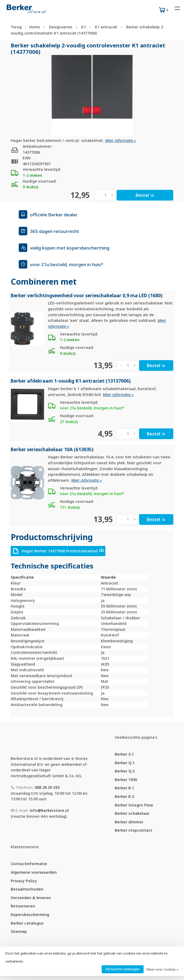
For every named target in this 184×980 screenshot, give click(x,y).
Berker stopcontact (134, 830)
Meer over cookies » (162, 969)
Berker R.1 (124, 788)
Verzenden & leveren (31, 898)
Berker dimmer (129, 822)
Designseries (61, 27)
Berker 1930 (126, 780)
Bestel (145, 195)
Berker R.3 (124, 796)
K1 (84, 27)
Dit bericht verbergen (123, 969)
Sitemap (19, 931)
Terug (16, 27)
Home (34, 27)
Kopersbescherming (30, 915)
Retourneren (23, 906)
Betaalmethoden (27, 889)
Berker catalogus (27, 923)
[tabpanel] (92, 96)
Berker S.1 (124, 754)
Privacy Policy (24, 881)
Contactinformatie (29, 864)
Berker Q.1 (125, 763)
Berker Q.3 (125, 771)
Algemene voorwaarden (34, 872)
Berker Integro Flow (134, 805)
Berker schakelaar (132, 813)
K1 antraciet (106, 27)
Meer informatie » (120, 140)
